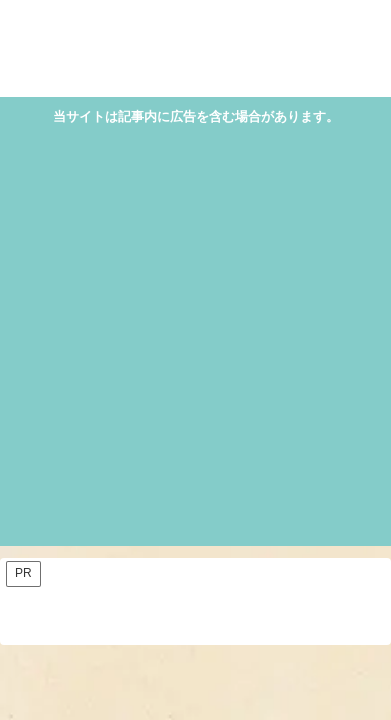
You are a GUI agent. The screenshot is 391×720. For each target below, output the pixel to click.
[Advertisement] (195, 333)
